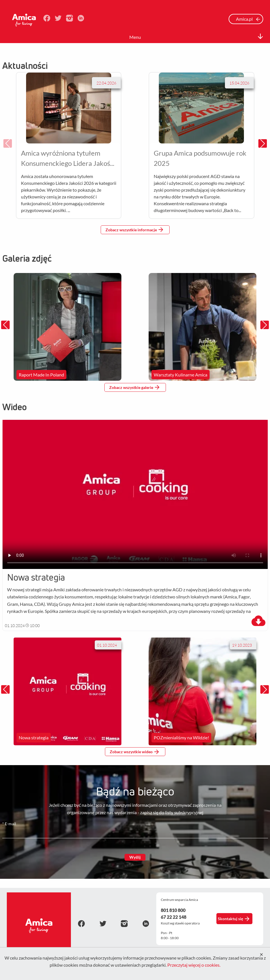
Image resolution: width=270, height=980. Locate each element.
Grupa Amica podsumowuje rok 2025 (200, 158)
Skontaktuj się (234, 919)
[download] (258, 621)
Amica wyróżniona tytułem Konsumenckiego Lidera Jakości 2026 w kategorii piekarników (68, 159)
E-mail (9, 824)
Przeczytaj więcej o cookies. (194, 965)
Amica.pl (248, 19)
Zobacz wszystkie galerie (134, 387)
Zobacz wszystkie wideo (134, 752)
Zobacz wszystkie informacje (134, 230)
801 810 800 (173, 910)
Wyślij (135, 857)
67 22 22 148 (174, 917)
